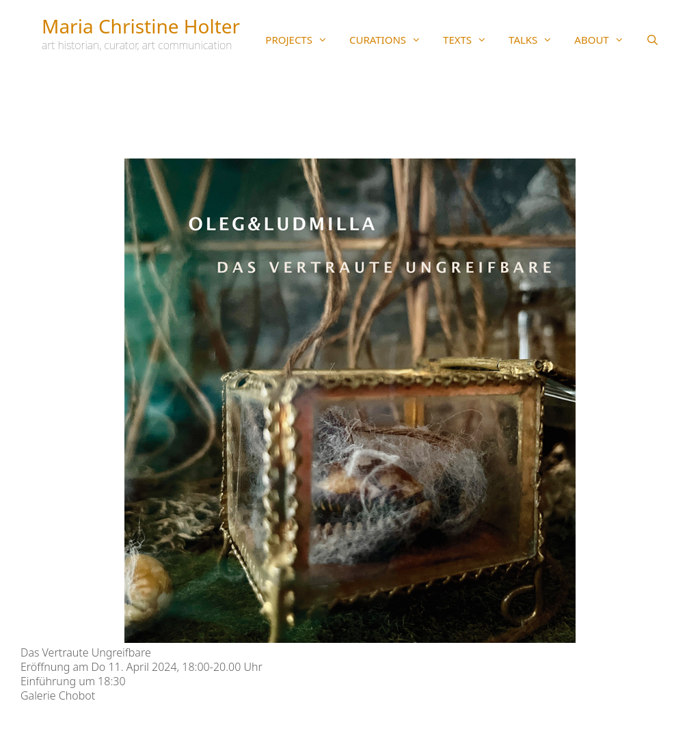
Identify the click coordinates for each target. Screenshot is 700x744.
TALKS (536, 40)
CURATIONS (391, 40)
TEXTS (470, 40)
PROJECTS (302, 40)
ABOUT (604, 40)
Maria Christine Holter (141, 26)
